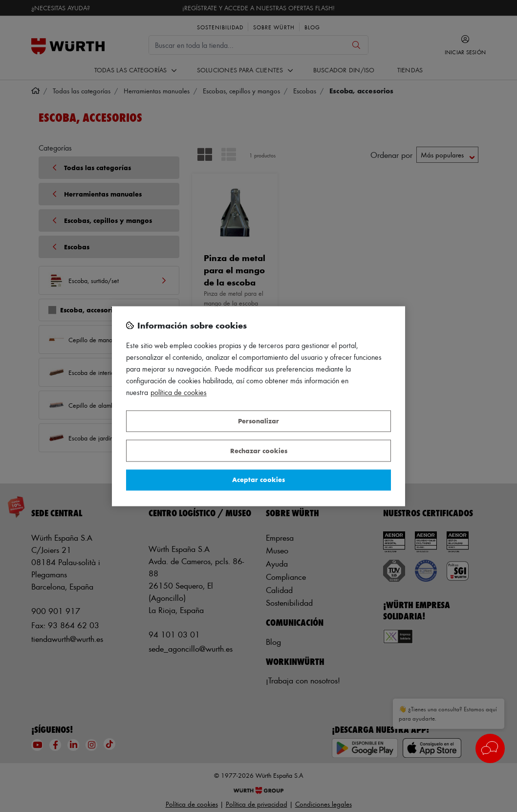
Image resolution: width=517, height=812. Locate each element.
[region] (258, 406)
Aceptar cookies (258, 480)
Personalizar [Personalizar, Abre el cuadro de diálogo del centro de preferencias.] (258, 421)
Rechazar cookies (259, 450)
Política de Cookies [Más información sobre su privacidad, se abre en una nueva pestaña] (179, 392)
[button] (490, 748)
